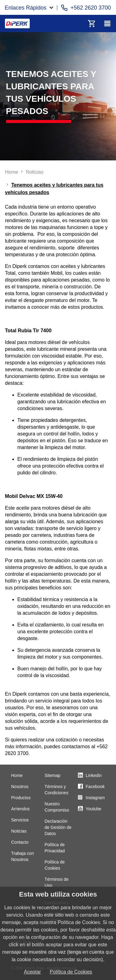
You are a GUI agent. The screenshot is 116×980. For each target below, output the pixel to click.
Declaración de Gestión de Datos (58, 827)
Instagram (95, 798)
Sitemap (52, 775)
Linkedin (94, 775)
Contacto (20, 842)
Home (17, 775)
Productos (21, 798)
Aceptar (32, 972)
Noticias (19, 831)
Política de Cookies (71, 972)
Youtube (94, 809)
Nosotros (20, 787)
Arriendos (20, 809)
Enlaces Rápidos (26, 8)
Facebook (95, 787)
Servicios (20, 820)
